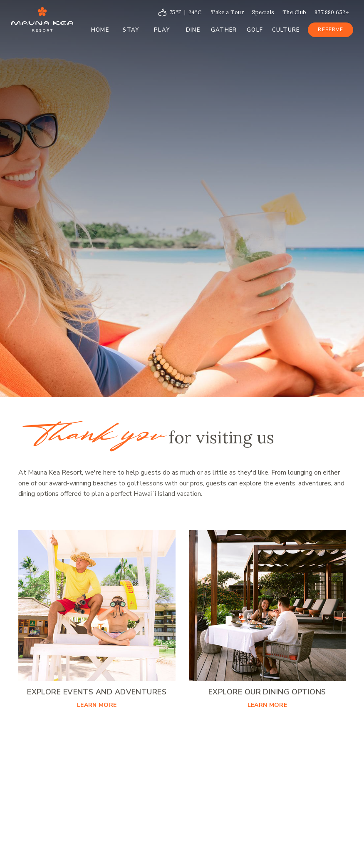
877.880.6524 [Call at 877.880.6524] (332, 12)
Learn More (97, 705)
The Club (295, 12)
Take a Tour (227, 12)
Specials (263, 12)
